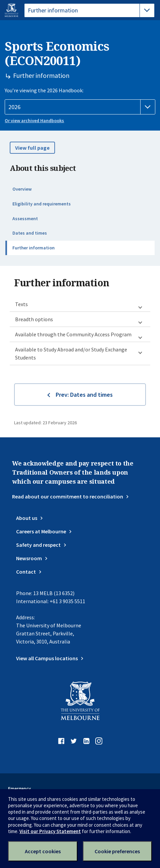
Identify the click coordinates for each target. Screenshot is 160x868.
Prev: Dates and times (84, 395)
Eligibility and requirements (42, 204)
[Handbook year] (80, 107)
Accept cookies (43, 851)
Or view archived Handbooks (34, 120)
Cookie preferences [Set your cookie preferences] (117, 851)
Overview (22, 189)
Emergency (19, 788)
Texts (21, 304)
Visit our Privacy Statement (50, 831)
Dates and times (30, 233)
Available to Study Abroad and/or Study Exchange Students (71, 353)
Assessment (25, 219)
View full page (32, 148)
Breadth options (34, 319)
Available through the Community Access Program (73, 334)
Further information (34, 248)
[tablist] (89, 10)
